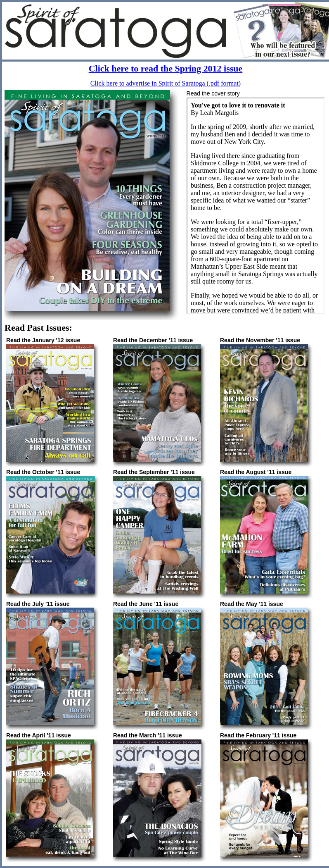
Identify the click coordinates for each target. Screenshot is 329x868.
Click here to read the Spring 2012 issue (166, 68)
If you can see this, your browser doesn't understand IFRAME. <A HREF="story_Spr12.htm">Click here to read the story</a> (256, 206)
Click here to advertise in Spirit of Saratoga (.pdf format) (166, 83)
